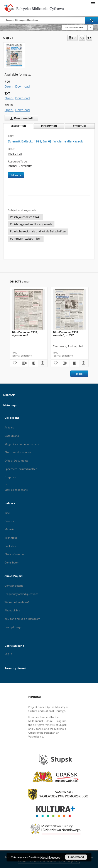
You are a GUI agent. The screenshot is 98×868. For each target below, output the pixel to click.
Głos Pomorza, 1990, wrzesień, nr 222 (66, 334)
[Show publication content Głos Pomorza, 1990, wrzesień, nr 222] (74, 363)
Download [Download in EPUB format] (23, 110)
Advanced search (74, 27)
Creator (9, 521)
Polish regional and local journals (31, 224)
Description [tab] (18, 126)
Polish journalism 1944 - (25, 217)
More (79, 374)
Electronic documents (18, 452)
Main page (10, 405)
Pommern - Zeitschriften (26, 239)
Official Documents (16, 461)
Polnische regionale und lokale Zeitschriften (38, 231)
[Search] (92, 20)
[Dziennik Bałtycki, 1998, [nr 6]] (14, 55)
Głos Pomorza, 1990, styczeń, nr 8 (25, 334)
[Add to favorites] (82, 38)
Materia (9, 529)
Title (7, 513)
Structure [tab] (80, 126)
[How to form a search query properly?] (90, 27)
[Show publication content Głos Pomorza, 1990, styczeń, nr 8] (33, 363)
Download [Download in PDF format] (23, 86)
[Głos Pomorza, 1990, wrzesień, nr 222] (70, 311)
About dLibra (12, 610)
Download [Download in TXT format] (23, 98)
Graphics (10, 477)
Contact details (14, 586)
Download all (20, 118)
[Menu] (93, 3)
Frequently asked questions (21, 594)
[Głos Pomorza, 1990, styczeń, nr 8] (29, 311)
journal (12, 166)
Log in (8, 654)
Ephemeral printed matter (21, 469)
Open (9, 86)
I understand (76, 857)
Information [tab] (49, 126)
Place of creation (15, 554)
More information (50, 857)
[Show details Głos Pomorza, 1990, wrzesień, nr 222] (83, 363)
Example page (13, 627)
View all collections (16, 490)
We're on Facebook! (17, 602)
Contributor (12, 563)
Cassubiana (12, 436)
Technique (11, 538)
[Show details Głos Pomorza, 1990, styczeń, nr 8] (42, 363)
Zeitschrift (25, 166)
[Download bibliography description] (24, 363)
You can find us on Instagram (22, 619)
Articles (9, 427)
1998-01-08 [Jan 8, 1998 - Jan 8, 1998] (15, 154)
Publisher (10, 546)
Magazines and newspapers (22, 444)
